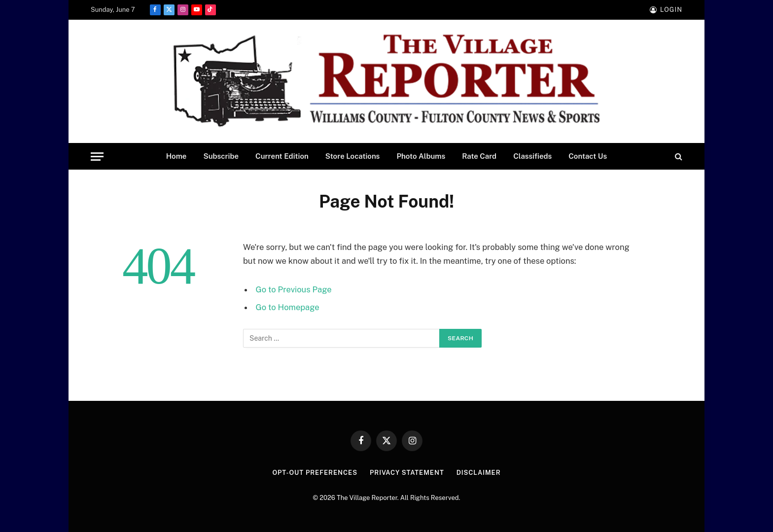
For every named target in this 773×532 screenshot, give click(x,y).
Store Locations (353, 156)
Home (176, 156)
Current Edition (282, 156)
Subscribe (221, 156)
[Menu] (97, 157)
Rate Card (479, 156)
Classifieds (532, 156)
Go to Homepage (288, 307)
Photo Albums (421, 156)
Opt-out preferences (315, 473)
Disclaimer (479, 473)
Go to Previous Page (294, 289)
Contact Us (588, 156)
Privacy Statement (407, 473)
